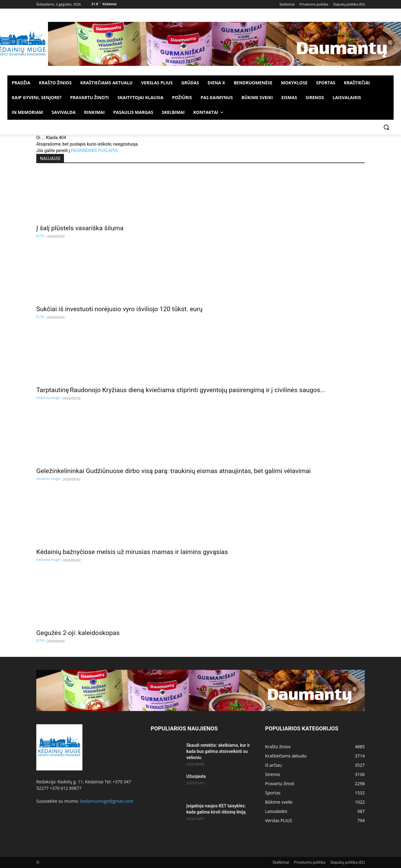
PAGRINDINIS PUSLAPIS (94, 151)
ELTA (40, 236)
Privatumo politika (310, 862)
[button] (386, 127)
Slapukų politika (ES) (347, 862)
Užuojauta (196, 776)
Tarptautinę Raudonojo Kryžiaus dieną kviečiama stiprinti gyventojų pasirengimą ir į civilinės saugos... (181, 390)
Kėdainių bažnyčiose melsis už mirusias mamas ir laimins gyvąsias (132, 552)
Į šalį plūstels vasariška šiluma (80, 228)
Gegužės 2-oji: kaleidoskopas (78, 633)
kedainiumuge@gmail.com (107, 801)
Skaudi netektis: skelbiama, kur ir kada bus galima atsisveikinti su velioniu (218, 751)
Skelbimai (281, 862)
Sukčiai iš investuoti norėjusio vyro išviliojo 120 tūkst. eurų (119, 309)
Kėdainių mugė (48, 398)
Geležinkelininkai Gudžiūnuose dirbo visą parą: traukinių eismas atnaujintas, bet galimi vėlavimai (174, 471)
